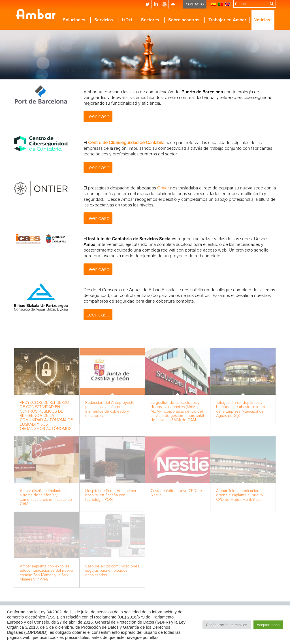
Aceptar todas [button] (268, 625)
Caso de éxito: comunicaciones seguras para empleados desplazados (112, 571)
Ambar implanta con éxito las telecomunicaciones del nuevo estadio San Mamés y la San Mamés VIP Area (46, 573)
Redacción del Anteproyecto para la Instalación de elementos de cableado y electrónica (110, 409)
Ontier (163, 188)
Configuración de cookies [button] (227, 625)
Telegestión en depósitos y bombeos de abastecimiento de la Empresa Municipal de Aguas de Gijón (241, 409)
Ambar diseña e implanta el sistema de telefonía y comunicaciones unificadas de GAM (46, 497)
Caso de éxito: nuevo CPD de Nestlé (176, 493)
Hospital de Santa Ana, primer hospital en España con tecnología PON (111, 495)
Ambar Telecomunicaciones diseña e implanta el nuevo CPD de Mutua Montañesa (240, 495)
